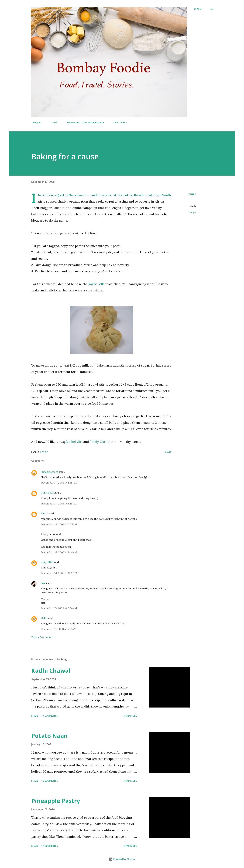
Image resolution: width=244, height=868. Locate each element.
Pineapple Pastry (56, 801)
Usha (44, 618)
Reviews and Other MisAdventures (84, 122)
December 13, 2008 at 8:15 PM (59, 504)
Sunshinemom (80, 195)
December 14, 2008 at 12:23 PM (60, 573)
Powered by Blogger (122, 859)
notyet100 (47, 562)
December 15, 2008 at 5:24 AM (59, 608)
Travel (52, 122)
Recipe (192, 213)
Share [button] (192, 194)
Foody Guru (99, 442)
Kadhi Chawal (51, 671)
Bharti (102, 195)
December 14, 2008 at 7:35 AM (59, 524)
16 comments (50, 781)
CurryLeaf (47, 493)
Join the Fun (118, 122)
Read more (130, 716)
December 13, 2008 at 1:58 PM (59, 483)
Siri (80, 442)
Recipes (35, 122)
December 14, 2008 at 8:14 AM (59, 552)
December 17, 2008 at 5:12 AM (59, 629)
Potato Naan (50, 736)
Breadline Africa (146, 195)
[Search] (198, 9)
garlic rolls (96, 284)
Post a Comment (42, 637)
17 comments (50, 716)
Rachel (71, 442)
